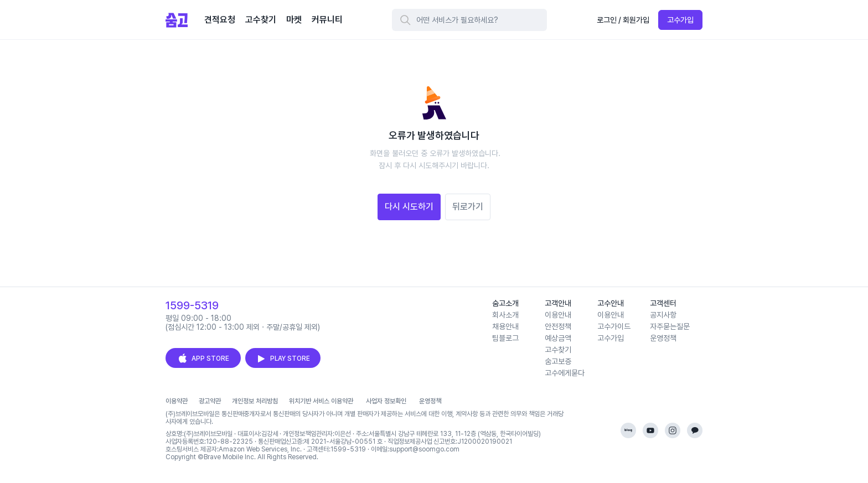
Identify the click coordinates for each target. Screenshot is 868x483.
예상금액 (558, 338)
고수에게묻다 (565, 373)
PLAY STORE (283, 359)
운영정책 (663, 338)
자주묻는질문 (670, 326)
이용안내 (558, 315)
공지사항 (663, 315)
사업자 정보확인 (386, 401)
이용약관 (177, 401)
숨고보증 (558, 361)
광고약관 (210, 401)
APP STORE (203, 359)
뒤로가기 (468, 207)
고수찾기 (558, 350)
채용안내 (505, 326)
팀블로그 (505, 338)
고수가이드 (614, 326)
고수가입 (680, 20)
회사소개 (505, 315)
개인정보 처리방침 (255, 401)
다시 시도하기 (409, 207)
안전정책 (558, 326)
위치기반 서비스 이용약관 (321, 401)
